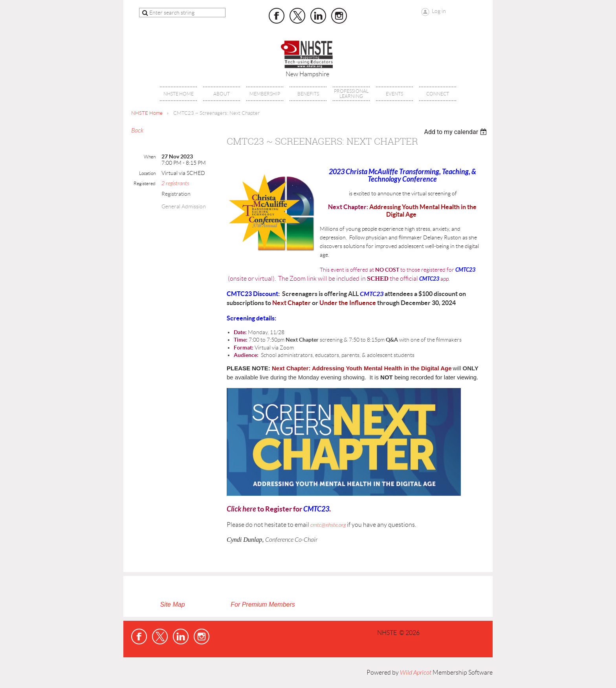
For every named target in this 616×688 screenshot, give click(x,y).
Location (147, 173)
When (150, 157)
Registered (145, 183)
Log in (439, 11)
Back (137, 131)
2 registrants (175, 183)
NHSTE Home (147, 113)
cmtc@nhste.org (328, 525)
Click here (241, 509)
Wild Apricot (416, 673)
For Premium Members (263, 604)
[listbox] (456, 132)
